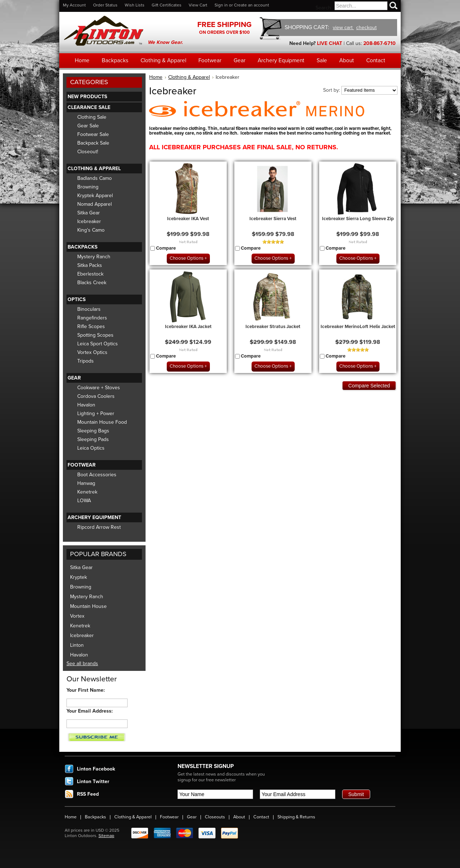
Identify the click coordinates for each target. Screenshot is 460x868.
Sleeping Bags (93, 431)
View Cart (198, 5)
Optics (77, 299)
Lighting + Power (96, 413)
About (239, 817)
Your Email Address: (90, 711)
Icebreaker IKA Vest (188, 219)
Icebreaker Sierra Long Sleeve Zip (358, 219)
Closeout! (88, 152)
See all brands (82, 664)
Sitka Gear (89, 213)
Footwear (82, 465)
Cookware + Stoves (99, 388)
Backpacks (82, 247)
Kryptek (79, 577)
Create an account (252, 5)
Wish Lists (135, 5)
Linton (77, 645)
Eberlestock (90, 274)
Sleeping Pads (93, 439)
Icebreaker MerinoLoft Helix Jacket (358, 327)
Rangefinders (92, 318)
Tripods (86, 361)
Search (323, 8)
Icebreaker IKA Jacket (188, 327)
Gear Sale (88, 126)
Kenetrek (87, 492)
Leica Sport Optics (98, 344)
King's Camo (91, 230)
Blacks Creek (92, 283)
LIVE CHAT (330, 43)
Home (156, 77)
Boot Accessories (97, 475)
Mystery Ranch (94, 257)
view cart (343, 28)
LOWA (84, 501)
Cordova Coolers (96, 396)
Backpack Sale (93, 143)
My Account (74, 5)
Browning (88, 187)
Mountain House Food (102, 422)
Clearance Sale (89, 107)
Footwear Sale (93, 134)
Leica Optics (91, 448)
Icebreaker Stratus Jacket (273, 327)
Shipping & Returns (296, 817)
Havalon (86, 405)
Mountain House (88, 606)
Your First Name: (86, 690)
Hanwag (86, 483)
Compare (166, 248)
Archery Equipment (94, 517)
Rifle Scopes (91, 326)
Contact (261, 817)
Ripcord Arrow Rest (99, 527)
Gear (74, 378)
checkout (366, 28)
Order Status (105, 5)
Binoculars (89, 309)
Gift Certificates (167, 5)
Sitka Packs (90, 265)
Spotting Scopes (95, 335)
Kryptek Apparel (95, 196)
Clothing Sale (92, 117)
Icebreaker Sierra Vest (273, 219)
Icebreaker (89, 221)
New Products (87, 97)
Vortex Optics (92, 352)
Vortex (77, 616)
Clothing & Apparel (94, 169)
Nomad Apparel (95, 204)
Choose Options (187, 258)
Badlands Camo (95, 178)
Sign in (221, 5)
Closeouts (215, 817)
